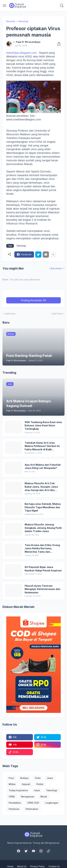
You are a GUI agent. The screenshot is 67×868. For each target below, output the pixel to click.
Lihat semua (56, 268)
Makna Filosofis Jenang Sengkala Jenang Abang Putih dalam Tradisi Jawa (43, 528)
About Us (22, 866)
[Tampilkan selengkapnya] (53, 255)
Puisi (11, 778)
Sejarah (26, 784)
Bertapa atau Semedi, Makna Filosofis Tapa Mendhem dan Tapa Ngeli (43, 507)
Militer (12, 784)
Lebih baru (10, 314)
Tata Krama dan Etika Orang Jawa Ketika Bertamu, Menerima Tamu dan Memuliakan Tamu (42, 549)
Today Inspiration (18, 790)
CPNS (12, 797)
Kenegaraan (28, 797)
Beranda (11, 21)
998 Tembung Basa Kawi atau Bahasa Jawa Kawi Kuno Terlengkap (43, 425)
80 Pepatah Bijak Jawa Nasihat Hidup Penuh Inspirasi (43, 569)
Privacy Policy (37, 866)
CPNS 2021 (33, 803)
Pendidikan (15, 803)
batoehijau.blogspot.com (21, 53)
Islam (37, 790)
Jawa (50, 778)
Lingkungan (52, 803)
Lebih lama (57, 314)
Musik (44, 797)
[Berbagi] (58, 44)
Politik (40, 784)
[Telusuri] (62, 6)
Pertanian (14, 809)
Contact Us (54, 866)
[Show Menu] (5, 6)
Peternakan (32, 809)
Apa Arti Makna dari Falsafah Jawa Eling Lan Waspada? (43, 466)
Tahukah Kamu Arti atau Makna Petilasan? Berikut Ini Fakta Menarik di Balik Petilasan (42, 446)
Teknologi (23, 21)
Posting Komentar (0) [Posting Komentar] (33, 300)
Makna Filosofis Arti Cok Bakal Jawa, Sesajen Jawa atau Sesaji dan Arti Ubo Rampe (41, 487)
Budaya (24, 778)
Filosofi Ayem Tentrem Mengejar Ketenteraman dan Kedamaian (42, 589)
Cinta (38, 778)
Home (10, 866)
